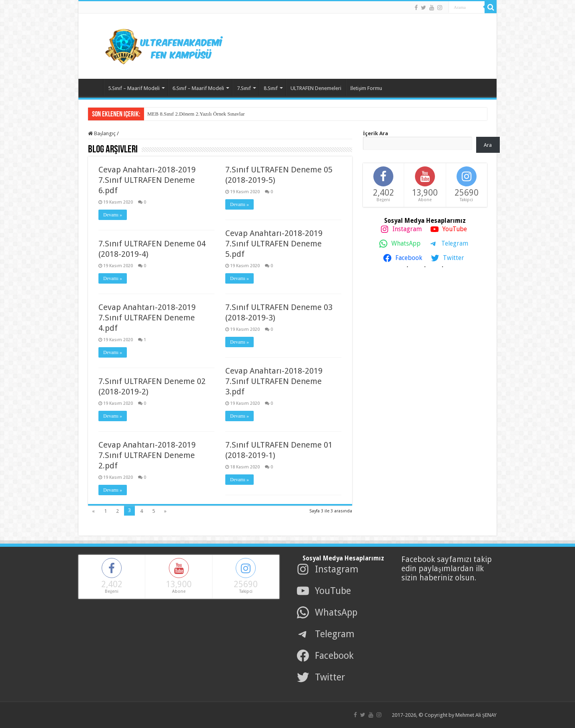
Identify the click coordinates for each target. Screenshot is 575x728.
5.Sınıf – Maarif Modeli (134, 88)
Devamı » (113, 215)
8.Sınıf (271, 88)
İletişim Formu (366, 88)
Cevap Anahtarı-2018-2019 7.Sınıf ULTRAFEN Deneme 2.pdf (147, 455)
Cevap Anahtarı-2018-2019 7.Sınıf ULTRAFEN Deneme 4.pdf (147, 318)
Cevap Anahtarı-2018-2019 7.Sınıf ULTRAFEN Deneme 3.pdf (274, 381)
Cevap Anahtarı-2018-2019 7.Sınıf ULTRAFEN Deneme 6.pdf (147, 180)
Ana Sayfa (93, 87)
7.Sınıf (244, 88)
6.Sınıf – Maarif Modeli (198, 88)
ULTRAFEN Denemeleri (316, 88)
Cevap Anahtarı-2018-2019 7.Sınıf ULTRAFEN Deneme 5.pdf (274, 244)
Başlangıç (102, 133)
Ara (488, 145)
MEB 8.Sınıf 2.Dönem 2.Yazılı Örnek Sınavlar (196, 114)
